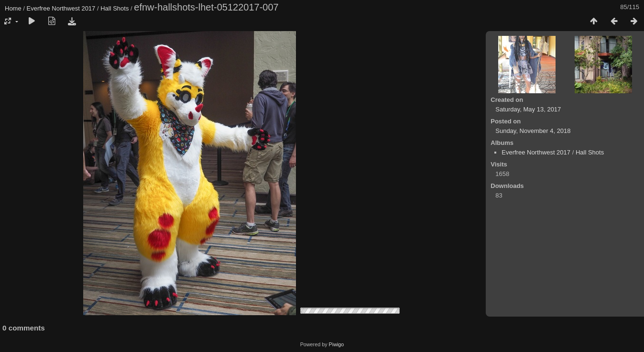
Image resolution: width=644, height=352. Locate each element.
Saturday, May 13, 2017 (528, 109)
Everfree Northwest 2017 (61, 8)
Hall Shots (115, 8)
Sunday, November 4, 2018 (533, 131)
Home (13, 8)
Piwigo (337, 344)
